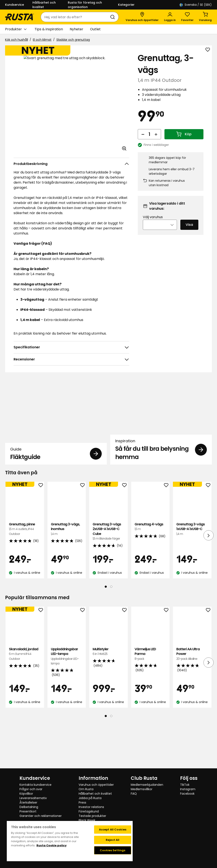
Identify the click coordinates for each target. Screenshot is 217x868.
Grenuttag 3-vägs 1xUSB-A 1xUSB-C (192, 574)
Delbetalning (29, 807)
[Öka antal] (156, 140)
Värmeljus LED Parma (150, 698)
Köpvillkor (26, 794)
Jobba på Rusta (90, 798)
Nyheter (77, 29)
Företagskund (89, 811)
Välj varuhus (153, 223)
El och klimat (42, 40)
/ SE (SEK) (196, 5)
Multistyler (108, 696)
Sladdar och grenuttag (73, 40)
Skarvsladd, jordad (25, 698)
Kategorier (126, 5)
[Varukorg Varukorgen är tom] (205, 17)
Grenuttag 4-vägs (150, 571)
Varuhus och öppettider (96, 785)
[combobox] (75, 17)
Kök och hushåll (17, 40)
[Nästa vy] (209, 580)
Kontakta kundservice (35, 785)
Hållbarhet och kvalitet (44, 5)
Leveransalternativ (33, 798)
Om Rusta (86, 789)
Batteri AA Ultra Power (192, 698)
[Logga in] (170, 17)
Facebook (187, 794)
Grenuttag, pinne (25, 574)
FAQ (134, 794)
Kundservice (15, 5)
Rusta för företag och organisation (85, 5)
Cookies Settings (113, 850)
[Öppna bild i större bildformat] (124, 148)
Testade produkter (92, 816)
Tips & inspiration (49, 29)
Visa (189, 230)
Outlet (95, 29)
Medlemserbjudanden (147, 785)
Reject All (113, 840)
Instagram (188, 789)
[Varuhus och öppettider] (142, 17)
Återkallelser (28, 802)
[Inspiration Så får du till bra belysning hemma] (161, 443)
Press (82, 802)
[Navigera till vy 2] (111, 631)
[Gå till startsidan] (19, 17)
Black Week (87, 820)
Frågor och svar (31, 789)
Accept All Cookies (113, 830)
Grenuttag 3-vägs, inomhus (67, 574)
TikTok (185, 785)
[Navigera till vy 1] (106, 631)
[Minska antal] (143, 140)
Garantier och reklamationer (41, 816)
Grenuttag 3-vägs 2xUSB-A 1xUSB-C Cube (108, 576)
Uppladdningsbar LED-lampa (67, 701)
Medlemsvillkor (142, 789)
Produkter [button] (16, 29)
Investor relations (91, 807)
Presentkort (28, 811)
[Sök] (113, 17)
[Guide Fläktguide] (56, 443)
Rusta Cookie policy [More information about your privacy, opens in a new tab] (51, 845)
